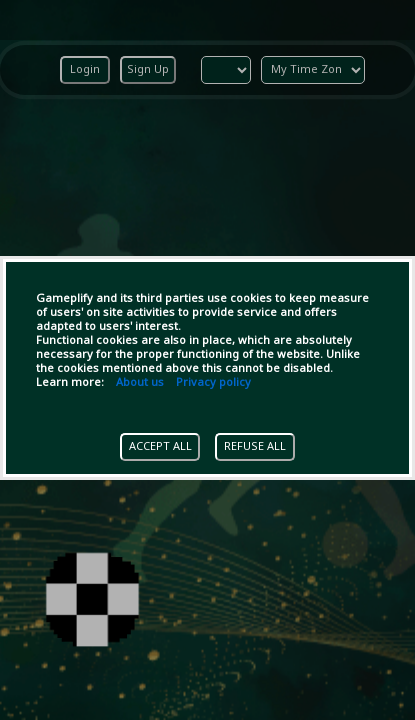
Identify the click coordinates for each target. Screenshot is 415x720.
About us (140, 383)
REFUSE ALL (255, 447)
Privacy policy (213, 383)
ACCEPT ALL (160, 447)
